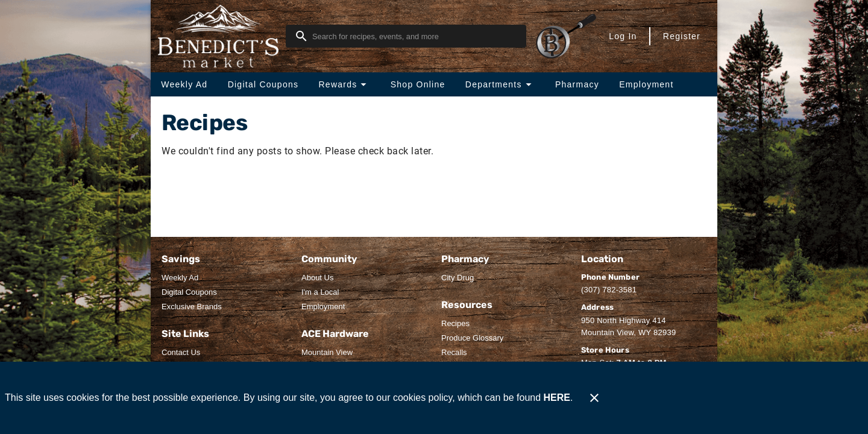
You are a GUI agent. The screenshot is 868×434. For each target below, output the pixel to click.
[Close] (594, 398)
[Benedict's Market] (222, 36)
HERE (557, 398)
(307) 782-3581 (609, 290)
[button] (344, 84)
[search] (414, 36)
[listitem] (180, 278)
